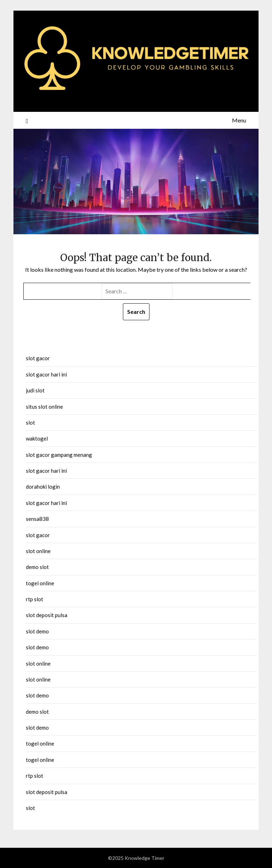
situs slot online (44, 407)
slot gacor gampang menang (59, 455)
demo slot (37, 567)
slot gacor (38, 358)
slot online (38, 551)
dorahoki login (43, 487)
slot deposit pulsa (47, 615)
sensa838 (37, 519)
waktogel (37, 438)
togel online (40, 583)
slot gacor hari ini (46, 374)
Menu (239, 120)
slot (30, 422)
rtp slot (35, 599)
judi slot (35, 390)
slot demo (37, 631)
